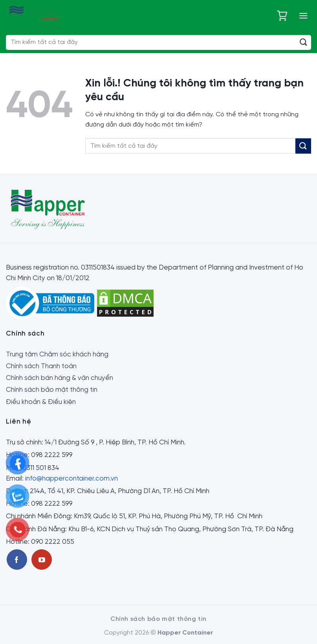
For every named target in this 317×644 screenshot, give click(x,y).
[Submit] (303, 42)
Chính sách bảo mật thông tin (52, 390)
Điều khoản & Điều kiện (41, 402)
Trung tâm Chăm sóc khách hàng (57, 354)
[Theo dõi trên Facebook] (17, 560)
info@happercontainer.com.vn (71, 479)
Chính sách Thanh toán (41, 366)
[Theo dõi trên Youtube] (42, 560)
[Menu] (303, 16)
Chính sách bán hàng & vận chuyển (60, 378)
